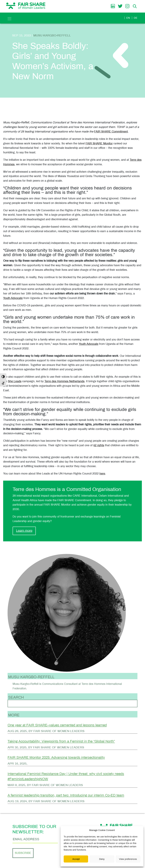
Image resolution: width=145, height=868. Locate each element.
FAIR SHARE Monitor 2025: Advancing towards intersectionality (56, 757)
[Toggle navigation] (9, 19)
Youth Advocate (13, 298)
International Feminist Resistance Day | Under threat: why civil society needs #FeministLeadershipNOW (66, 776)
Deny (102, 859)
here (102, 474)
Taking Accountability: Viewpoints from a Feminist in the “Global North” (61, 741)
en (128, 18)
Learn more (24, 531)
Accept (76, 859)
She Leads (15, 381)
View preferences (128, 859)
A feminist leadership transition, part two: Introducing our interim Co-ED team (66, 795)
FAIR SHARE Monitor (99, 143)
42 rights (99, 445)
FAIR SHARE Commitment (111, 132)
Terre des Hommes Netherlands (64, 381)
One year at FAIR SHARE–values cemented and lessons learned (57, 725)
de (136, 18)
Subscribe (23, 853)
